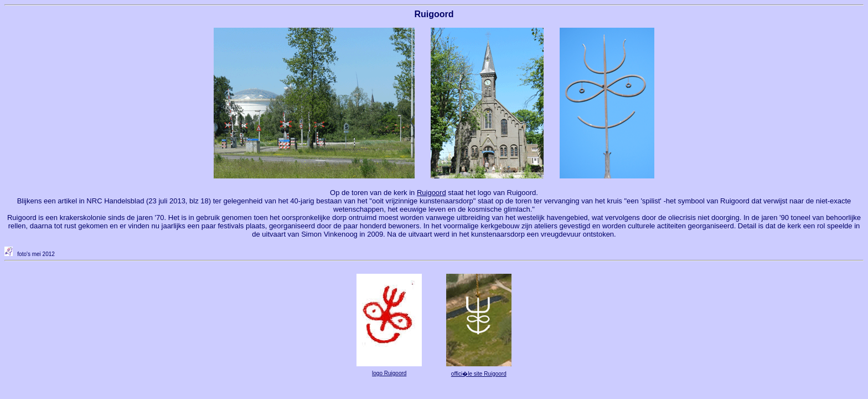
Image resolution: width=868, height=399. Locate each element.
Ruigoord (432, 193)
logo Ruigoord (389, 373)
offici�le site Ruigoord (479, 374)
